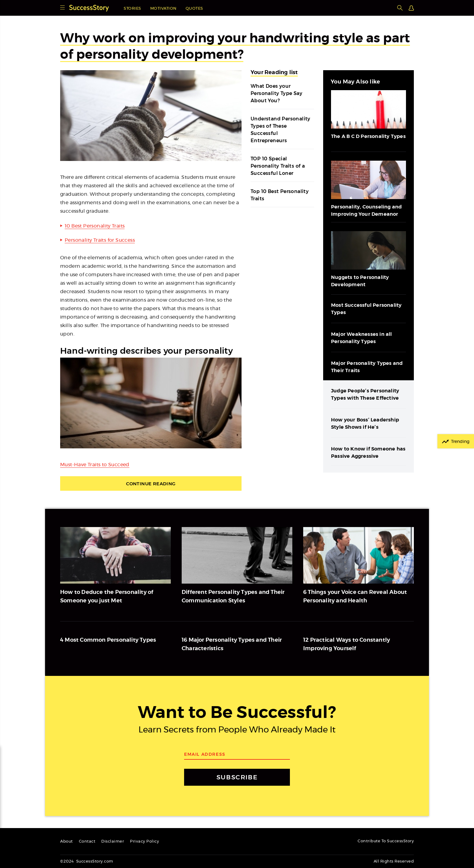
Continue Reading (151, 484)
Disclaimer (113, 842)
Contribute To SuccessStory (386, 841)
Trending (460, 442)
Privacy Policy (144, 842)
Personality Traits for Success (100, 240)
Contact (87, 842)
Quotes (194, 9)
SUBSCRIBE (237, 777)
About (67, 842)
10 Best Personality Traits (95, 226)
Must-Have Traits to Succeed (95, 465)
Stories (132, 9)
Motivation (163, 9)
